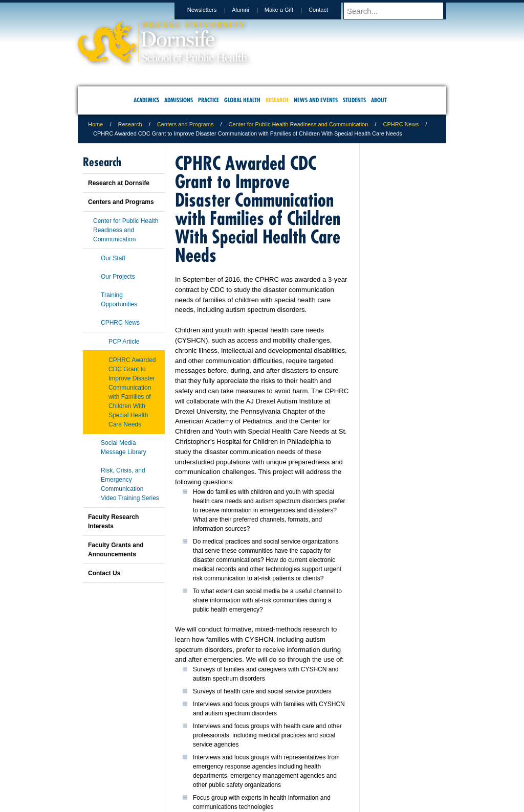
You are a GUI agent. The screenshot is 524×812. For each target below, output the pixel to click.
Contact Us (104, 573)
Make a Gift (289, 10)
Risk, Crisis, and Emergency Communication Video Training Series (130, 484)
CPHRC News (401, 124)
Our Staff (113, 258)
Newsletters (212, 10)
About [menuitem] (379, 100)
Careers (222, 761)
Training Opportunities (119, 300)
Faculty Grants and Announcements (116, 550)
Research (130, 124)
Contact (328, 10)
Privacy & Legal (259, 761)
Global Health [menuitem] (242, 100)
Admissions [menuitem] (179, 100)
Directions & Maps (335, 761)
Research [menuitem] (277, 100)
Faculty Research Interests (113, 522)
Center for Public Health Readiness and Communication (299, 124)
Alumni (250, 10)
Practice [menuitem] (209, 100)
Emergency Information (253, 772)
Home (95, 124)
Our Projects (118, 277)
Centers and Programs (185, 124)
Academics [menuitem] (146, 100)
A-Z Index (160, 761)
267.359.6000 (261, 804)
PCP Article (124, 342)
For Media (192, 761)
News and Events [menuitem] (316, 100)
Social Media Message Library (124, 447)
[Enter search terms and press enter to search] (400, 11)
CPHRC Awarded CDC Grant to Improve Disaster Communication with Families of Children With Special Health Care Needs (132, 392)
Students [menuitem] (354, 100)
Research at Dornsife (119, 183)
